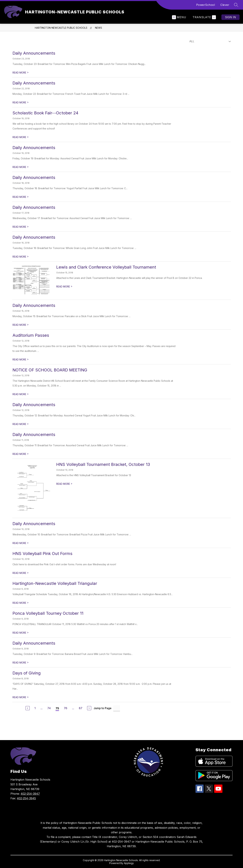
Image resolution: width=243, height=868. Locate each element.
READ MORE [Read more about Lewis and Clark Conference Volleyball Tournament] (64, 287)
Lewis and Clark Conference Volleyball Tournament (106, 267)
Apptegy (129, 863)
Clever (225, 5)
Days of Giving (27, 673)
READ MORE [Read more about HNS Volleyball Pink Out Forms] (21, 573)
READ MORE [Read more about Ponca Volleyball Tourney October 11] (21, 633)
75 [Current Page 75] (57, 708)
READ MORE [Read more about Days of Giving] (21, 697)
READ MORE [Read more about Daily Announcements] (21, 73)
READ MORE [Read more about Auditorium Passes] (21, 359)
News (99, 28)
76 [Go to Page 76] (66, 708)
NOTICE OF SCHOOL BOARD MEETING (50, 370)
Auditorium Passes (31, 335)
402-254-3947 (30, 794)
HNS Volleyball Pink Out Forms (42, 554)
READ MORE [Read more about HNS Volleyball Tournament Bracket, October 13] (64, 484)
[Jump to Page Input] (117, 708)
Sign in (230, 17)
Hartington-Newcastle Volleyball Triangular (55, 583)
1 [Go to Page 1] (35, 708)
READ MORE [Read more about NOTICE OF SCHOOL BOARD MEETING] (21, 394)
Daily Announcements (34, 53)
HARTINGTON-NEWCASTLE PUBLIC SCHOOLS (61, 28)
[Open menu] (179, 17)
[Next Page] (89, 708)
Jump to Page (103, 708)
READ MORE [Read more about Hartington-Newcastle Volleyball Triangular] (21, 603)
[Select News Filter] (209, 41)
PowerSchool (206, 5)
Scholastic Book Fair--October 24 (45, 113)
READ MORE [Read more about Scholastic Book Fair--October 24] (21, 137)
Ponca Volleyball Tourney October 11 (48, 613)
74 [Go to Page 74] (49, 708)
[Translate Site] (204, 17)
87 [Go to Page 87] (81, 708)
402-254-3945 (26, 798)
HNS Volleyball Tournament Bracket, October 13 (103, 464)
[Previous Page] (28, 708)
